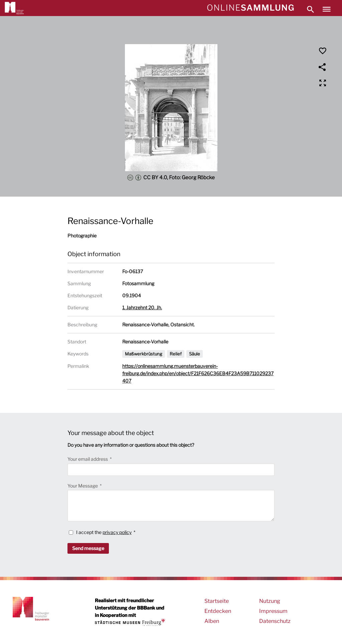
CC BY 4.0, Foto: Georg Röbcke (171, 178)
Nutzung (270, 601)
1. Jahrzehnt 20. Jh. (142, 307)
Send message (88, 548)
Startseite (217, 601)
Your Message (83, 486)
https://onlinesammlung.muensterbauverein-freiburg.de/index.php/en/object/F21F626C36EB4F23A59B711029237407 (198, 373)
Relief (176, 354)
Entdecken (218, 611)
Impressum (273, 611)
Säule (195, 354)
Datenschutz (275, 621)
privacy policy (117, 532)
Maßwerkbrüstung (144, 354)
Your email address (88, 459)
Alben (212, 621)
